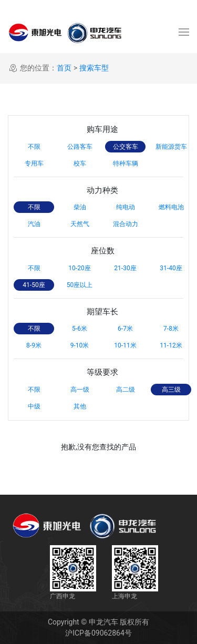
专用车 (34, 163)
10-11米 (125, 345)
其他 (80, 406)
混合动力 (126, 224)
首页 (64, 68)
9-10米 (80, 345)
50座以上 (80, 285)
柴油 (80, 207)
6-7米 (125, 329)
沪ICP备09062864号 (98, 633)
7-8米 (171, 329)
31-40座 (171, 268)
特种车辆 (126, 163)
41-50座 (34, 285)
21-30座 (125, 268)
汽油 (34, 224)
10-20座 (79, 268)
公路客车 (80, 147)
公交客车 (126, 147)
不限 (34, 147)
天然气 (80, 224)
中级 (34, 406)
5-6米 (80, 329)
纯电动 (126, 207)
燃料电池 (171, 207)
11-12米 (171, 345)
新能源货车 (171, 147)
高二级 (126, 390)
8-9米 (34, 345)
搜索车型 (94, 68)
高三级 (171, 390)
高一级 (80, 390)
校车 (80, 163)
